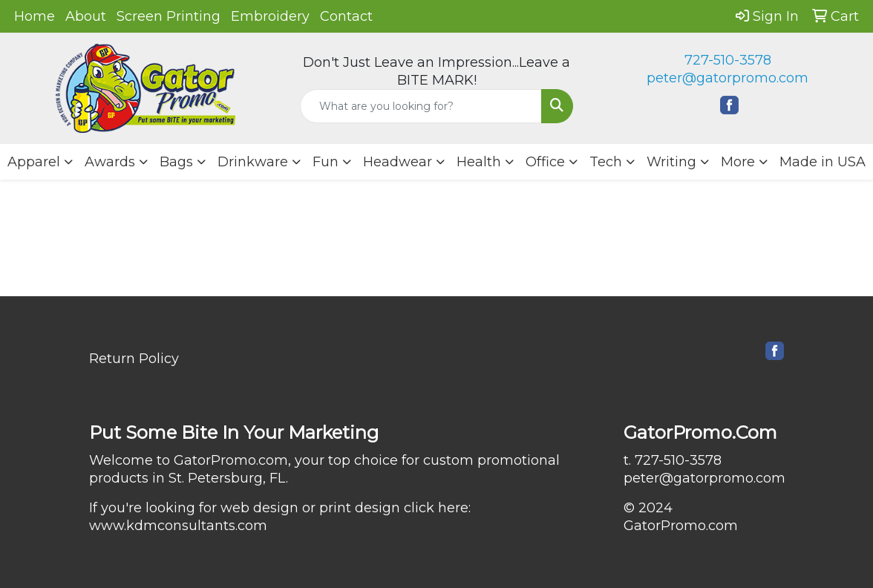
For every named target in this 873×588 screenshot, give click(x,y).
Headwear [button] (398, 162)
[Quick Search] (421, 106)
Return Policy (134, 359)
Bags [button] (176, 162)
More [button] (738, 162)
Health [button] (479, 162)
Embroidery (270, 16)
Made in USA (823, 162)
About (86, 16)
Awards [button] (110, 162)
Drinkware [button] (253, 162)
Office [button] (545, 162)
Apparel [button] (34, 162)
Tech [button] (606, 162)
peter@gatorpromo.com (727, 78)
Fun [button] (326, 162)
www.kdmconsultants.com (178, 526)
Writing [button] (671, 162)
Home (35, 16)
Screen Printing (169, 16)
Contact (346, 16)
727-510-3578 (728, 60)
